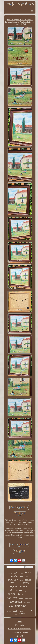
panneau (24, 586)
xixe (26, 576)
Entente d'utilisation (20, 632)
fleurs (22, 614)
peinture (20, 606)
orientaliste (29, 595)
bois (28, 572)
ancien (12, 594)
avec (21, 612)
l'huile (13, 583)
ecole (16, 573)
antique (19, 590)
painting (26, 583)
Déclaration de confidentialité (20, 629)
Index (20, 622)
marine (15, 576)
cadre (11, 590)
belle (21, 577)
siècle (15, 611)
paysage (13, 579)
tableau (12, 598)
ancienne (29, 599)
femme (21, 594)
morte (29, 607)
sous (16, 614)
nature (21, 573)
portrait (16, 602)
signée (14, 587)
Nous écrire (20, 625)
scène (9, 611)
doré (20, 583)
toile (11, 606)
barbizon (27, 603)
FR (22, 636)
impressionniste (28, 591)
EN (18, 636)
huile (28, 610)
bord (21, 580)
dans (21, 599)
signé (28, 580)
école (10, 574)
